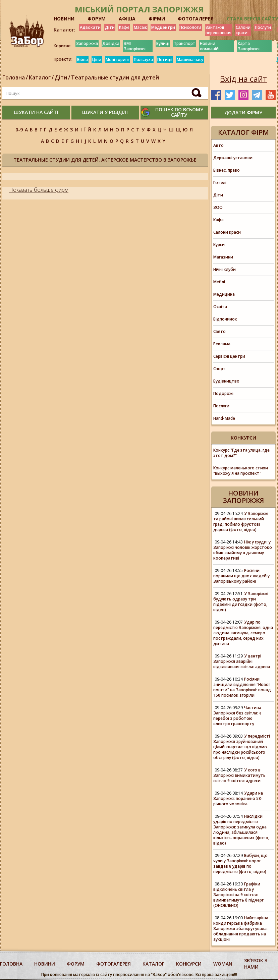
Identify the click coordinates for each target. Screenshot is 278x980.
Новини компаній (209, 46)
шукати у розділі (105, 112)
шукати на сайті (36, 112)
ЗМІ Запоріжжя (135, 46)
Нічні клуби (225, 269)
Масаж (140, 27)
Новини (45, 964)
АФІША (127, 19)
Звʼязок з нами (256, 964)
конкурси (189, 964)
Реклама (222, 344)
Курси (219, 245)
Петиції (165, 60)
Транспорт (185, 43)
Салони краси (243, 30)
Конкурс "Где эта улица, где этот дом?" (241, 453)
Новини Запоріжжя (243, 497)
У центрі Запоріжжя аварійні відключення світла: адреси (242, 661)
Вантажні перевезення (218, 30)
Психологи (190, 27)
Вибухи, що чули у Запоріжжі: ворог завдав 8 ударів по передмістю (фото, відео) (240, 863)
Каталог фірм (243, 132)
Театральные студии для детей (115, 77)
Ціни (97, 60)
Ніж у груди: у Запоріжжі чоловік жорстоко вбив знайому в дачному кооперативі (243, 550)
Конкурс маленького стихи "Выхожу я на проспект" (241, 471)
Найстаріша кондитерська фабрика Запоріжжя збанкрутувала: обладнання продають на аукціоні (241, 929)
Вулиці (163, 43)
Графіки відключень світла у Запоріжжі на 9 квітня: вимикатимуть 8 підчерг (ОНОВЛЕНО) (238, 895)
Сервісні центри (229, 356)
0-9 (19, 130)
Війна (82, 60)
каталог (153, 964)
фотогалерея (114, 964)
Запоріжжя (87, 43)
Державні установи (233, 158)
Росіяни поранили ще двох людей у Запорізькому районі (241, 576)
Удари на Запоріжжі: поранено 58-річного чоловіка (238, 798)
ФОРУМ (97, 19)
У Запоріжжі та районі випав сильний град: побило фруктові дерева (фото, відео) (241, 522)
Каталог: (64, 30)
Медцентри (163, 27)
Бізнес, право (227, 170)
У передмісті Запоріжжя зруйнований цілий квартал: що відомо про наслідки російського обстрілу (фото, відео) (242, 747)
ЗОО (218, 207)
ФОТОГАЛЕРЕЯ (196, 19)
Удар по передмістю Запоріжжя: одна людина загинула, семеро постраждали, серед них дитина (243, 633)
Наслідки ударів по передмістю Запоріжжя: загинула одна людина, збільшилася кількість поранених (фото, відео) (241, 830)
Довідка (111, 43)
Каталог (40, 77)
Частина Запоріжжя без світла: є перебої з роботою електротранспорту (237, 716)
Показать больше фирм (39, 190)
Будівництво (226, 381)
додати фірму (243, 112)
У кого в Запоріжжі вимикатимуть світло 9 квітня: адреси (239, 775)
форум (76, 964)
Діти (110, 27)
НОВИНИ (64, 19)
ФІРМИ (157, 19)
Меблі (219, 282)
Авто (218, 145)
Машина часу (190, 60)
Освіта (220, 307)
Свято (219, 331)
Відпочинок (225, 319)
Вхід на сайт (243, 79)
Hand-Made (224, 418)
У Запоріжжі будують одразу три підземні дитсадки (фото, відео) (241, 602)
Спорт (219, 369)
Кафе (124, 27)
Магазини (223, 257)
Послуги (263, 27)
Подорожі (223, 393)
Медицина (224, 294)
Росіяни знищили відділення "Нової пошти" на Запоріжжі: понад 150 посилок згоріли (242, 687)
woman (223, 964)
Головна (14, 77)
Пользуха (143, 60)
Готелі (220, 183)
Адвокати (90, 27)
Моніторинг (118, 60)
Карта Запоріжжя (249, 46)
